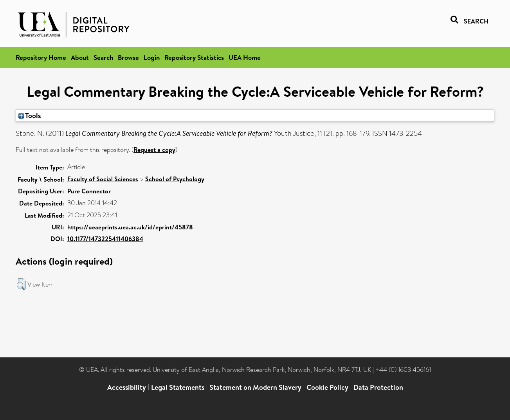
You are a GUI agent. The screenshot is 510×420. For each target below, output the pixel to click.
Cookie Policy (327, 387)
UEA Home (245, 57)
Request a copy (154, 150)
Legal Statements (178, 387)
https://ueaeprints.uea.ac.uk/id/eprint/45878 (130, 227)
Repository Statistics (194, 57)
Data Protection (378, 387)
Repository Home (41, 57)
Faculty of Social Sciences (103, 179)
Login (152, 57)
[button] (21, 284)
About (80, 57)
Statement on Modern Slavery (255, 387)
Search (103, 57)
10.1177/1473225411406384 (105, 239)
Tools (30, 115)
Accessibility (127, 387)
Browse (128, 57)
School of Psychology (175, 179)
